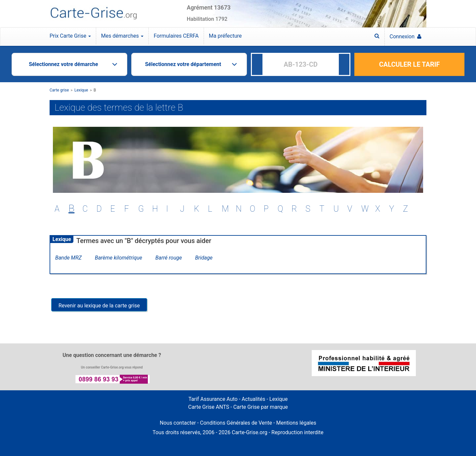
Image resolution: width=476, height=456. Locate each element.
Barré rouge (169, 258)
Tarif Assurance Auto (213, 399)
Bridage (204, 258)
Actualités (253, 399)
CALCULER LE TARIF (410, 64)
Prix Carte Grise (70, 36)
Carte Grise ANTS (209, 407)
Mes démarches (122, 36)
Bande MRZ (68, 258)
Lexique (81, 90)
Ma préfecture (225, 36)
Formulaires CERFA (176, 36)
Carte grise (59, 90)
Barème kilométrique (119, 258)
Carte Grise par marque (261, 407)
